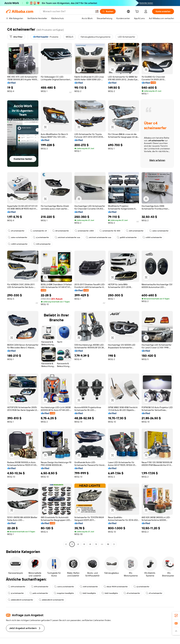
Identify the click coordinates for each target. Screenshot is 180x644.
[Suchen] (108, 11)
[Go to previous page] (66, 544)
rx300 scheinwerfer (152, 237)
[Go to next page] (114, 544)
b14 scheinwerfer (42, 244)
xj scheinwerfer (141, 587)
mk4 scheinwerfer (89, 587)
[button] (97, 11)
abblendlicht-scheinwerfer (21, 600)
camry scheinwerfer (64, 587)
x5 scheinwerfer (132, 593)
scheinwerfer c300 (84, 231)
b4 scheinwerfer (61, 231)
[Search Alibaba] (68, 11)
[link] (176, 615)
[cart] (138, 12)
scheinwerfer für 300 (110, 231)
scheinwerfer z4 (38, 231)
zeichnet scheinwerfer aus (67, 237)
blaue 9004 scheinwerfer (116, 587)
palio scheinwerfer (39, 593)
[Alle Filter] (16, 37)
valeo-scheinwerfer (159, 231)
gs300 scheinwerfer (127, 237)
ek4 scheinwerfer (135, 231)
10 (108, 544)
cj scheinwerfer (41, 237)
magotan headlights (64, 593)
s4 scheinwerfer (16, 231)
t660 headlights (88, 593)
